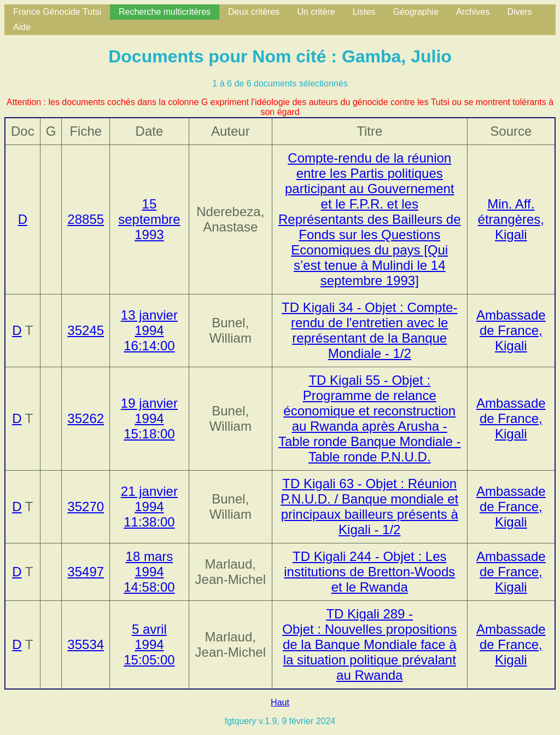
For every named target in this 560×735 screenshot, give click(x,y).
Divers (519, 12)
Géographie (416, 12)
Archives (473, 12)
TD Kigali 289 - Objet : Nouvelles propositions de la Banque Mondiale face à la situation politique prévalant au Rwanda (369, 644)
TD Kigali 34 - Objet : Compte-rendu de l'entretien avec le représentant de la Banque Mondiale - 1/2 (369, 330)
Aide (22, 27)
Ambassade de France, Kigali (511, 330)
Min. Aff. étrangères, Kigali (511, 219)
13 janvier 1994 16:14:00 (149, 330)
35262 (86, 418)
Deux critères (254, 12)
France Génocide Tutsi (57, 12)
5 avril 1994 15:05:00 (149, 644)
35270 (86, 507)
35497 (86, 572)
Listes (364, 12)
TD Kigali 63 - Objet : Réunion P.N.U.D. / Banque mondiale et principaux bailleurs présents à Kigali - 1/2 (369, 507)
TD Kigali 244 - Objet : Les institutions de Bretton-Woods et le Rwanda (369, 572)
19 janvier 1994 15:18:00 (149, 418)
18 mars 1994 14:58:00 (149, 572)
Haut (280, 702)
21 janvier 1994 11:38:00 (149, 507)
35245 (86, 330)
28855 (86, 219)
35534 (86, 644)
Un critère (316, 12)
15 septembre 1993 (149, 219)
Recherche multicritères (165, 12)
